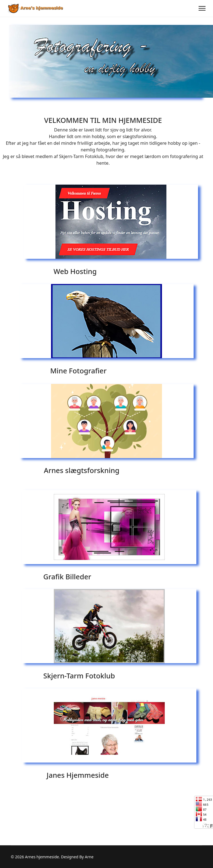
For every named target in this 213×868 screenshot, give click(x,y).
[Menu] (202, 8)
